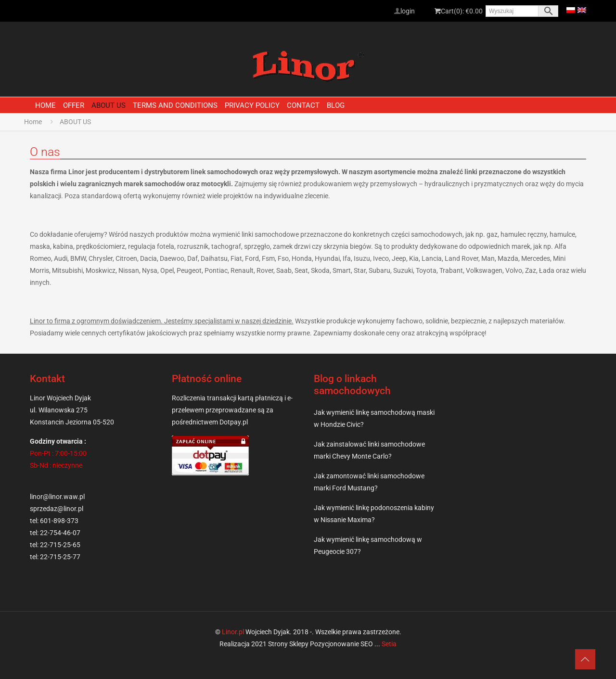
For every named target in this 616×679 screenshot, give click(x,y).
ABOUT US (75, 122)
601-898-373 (59, 521)
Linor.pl (233, 632)
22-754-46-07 (60, 533)
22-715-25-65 (60, 545)
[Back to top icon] (570, 659)
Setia (389, 644)
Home (33, 122)
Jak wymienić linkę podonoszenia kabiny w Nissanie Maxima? (374, 514)
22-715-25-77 (60, 557)
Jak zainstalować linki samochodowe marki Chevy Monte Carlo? (369, 450)
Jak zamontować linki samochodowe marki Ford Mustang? (369, 482)
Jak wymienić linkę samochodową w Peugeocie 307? (368, 545)
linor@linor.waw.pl (57, 497)
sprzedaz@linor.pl (57, 509)
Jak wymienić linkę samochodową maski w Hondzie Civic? (374, 418)
